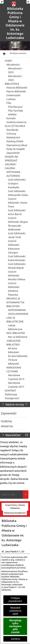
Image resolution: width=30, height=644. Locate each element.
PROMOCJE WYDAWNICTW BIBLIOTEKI (15, 302)
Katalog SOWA (15, 141)
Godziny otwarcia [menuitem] (7, 424)
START (8, 61)
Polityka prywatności (15, 600)
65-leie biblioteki (18, 356)
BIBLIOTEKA (12, 84)
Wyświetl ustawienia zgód (15, 611)
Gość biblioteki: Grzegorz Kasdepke (17, 184)
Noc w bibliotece (18, 337)
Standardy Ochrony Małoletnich (13, 134)
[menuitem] (15, 507)
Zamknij (15, 639)
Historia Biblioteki (17, 88)
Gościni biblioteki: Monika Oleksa (17, 276)
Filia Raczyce (15, 107)
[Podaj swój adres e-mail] (11, 495)
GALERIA (10, 168)
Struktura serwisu (18, 53)
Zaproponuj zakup (17, 145)
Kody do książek (16, 149)
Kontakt (11, 118)
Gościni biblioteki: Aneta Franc (18, 203)
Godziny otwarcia (16, 122)
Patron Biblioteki (16, 92)
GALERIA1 (11, 164)
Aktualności (13, 65)
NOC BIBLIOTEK (16, 333)
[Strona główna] (4, 54)
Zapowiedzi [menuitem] (9, 413)
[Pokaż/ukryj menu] (28, 2)
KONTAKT (11, 391)
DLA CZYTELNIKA (15, 126)
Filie (9, 103)
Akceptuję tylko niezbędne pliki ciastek (15, 626)
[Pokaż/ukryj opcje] (2, 2)
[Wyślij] (26, 495)
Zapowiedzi (13, 153)
